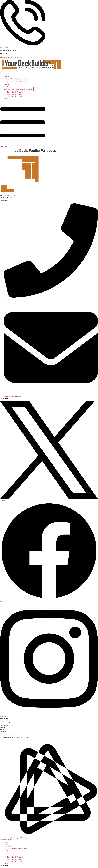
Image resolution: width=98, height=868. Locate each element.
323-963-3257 (4, 47)
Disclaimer (13, 739)
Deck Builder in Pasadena (15, 857)
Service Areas (8, 855)
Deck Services (8, 846)
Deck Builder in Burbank (15, 861)
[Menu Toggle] (2, 72)
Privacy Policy (4, 739)
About (5, 842)
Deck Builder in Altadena (15, 859)
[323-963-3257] (23, 45)
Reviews (6, 851)
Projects (6, 844)
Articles (6, 853)
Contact (6, 863)
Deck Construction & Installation (17, 848)
